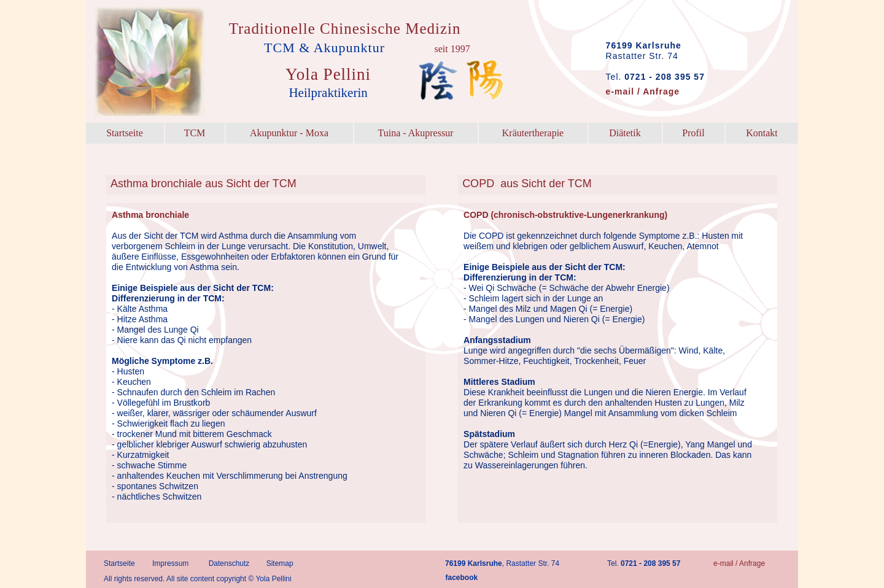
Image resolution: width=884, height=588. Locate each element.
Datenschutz (229, 563)
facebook (462, 578)
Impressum (170, 563)
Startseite (119, 563)
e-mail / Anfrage (739, 563)
